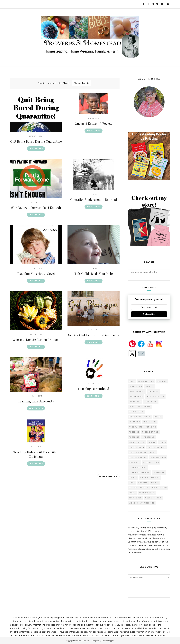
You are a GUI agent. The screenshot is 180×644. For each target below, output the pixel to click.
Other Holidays (138, 467)
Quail (132, 482)
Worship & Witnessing (142, 503)
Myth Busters (151, 462)
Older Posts (107, 476)
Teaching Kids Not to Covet (36, 273)
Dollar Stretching (140, 416)
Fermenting (150, 421)
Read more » (36, 148)
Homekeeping (137, 447)
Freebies (134, 432)
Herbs (162, 442)
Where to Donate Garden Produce (36, 340)
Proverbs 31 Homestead (83, 640)
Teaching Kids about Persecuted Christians (36, 454)
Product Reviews (150, 477)
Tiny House (135, 497)
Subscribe (149, 314)
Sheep (132, 492)
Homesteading (158, 457)
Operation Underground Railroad (94, 199)
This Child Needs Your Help (94, 273)
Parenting (159, 472)
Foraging (151, 427)
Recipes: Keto (159, 487)
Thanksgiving (147, 492)
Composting (151, 401)
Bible (132, 381)
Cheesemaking (137, 391)
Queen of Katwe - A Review (94, 123)
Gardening (148, 437)
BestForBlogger (108, 640)
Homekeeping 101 (156, 447)
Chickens (153, 391)
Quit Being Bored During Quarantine (36, 141)
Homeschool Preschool (142, 452)
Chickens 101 (136, 396)
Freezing (134, 437)
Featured (135, 421)
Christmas (135, 401)
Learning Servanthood (94, 389)
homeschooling (138, 457)
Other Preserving (139, 472)
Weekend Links (153, 497)
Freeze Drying (150, 432)
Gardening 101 (137, 442)
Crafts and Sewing (140, 406)
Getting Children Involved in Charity (94, 335)
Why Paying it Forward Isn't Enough (36, 207)
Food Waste (136, 427)
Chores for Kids (155, 396)
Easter (158, 416)
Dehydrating (136, 411)
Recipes (155, 482)
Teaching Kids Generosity (36, 401)
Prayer (133, 477)
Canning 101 (136, 386)
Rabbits (143, 482)
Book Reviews (146, 381)
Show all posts (81, 83)
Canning (162, 381)
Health (152, 442)
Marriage (134, 462)
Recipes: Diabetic (139, 487)
